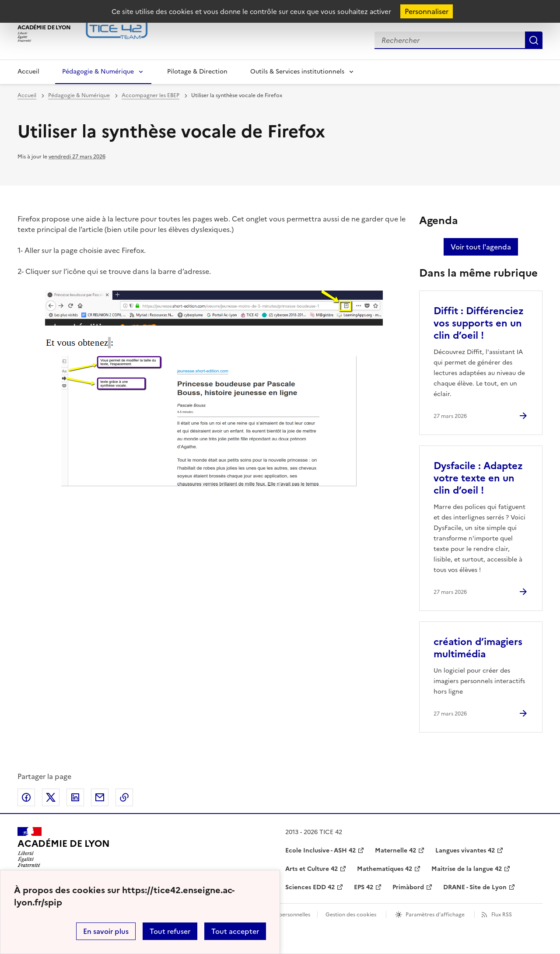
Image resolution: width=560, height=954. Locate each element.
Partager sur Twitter (51, 797)
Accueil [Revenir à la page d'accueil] (28, 72)
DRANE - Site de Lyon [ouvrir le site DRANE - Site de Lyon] (475, 887)
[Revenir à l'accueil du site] (64, 847)
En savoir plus (106, 931)
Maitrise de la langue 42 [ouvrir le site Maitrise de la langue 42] (467, 869)
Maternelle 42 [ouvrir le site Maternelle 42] (395, 851)
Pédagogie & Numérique (98, 72)
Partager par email (100, 797)
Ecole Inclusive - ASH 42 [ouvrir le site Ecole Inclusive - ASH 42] (320, 851)
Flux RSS (502, 915)
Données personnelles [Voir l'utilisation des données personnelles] (283, 915)
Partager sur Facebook (26, 797)
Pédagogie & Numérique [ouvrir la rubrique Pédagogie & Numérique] (79, 95)
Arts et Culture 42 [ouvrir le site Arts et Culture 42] (311, 869)
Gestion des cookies (351, 915)
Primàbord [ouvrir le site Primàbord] (408, 887)
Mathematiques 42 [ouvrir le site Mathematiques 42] (385, 869)
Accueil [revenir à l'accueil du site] (27, 95)
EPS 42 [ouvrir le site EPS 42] (364, 887)
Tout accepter (235, 931)
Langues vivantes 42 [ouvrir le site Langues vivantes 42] (465, 851)
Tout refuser (170, 931)
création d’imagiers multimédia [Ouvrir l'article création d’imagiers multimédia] (478, 648)
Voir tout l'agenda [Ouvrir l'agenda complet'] (481, 247)
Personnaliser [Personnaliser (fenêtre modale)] (427, 11)
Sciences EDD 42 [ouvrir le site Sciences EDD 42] (310, 887)
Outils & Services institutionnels (297, 72)
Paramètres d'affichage (435, 915)
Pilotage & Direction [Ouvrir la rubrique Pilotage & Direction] (197, 72)
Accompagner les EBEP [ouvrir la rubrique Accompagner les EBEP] (150, 95)
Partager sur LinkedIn (75, 797)
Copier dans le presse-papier (124, 797)
